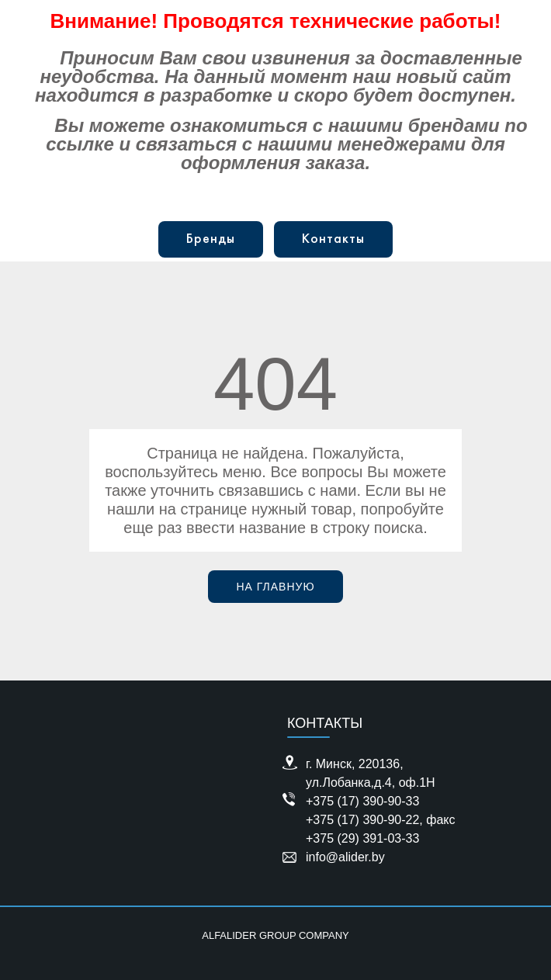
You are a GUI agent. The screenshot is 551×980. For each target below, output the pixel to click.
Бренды (211, 239)
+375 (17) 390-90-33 (362, 801)
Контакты (333, 239)
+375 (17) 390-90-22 (362, 820)
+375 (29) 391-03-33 (362, 838)
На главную (275, 587)
